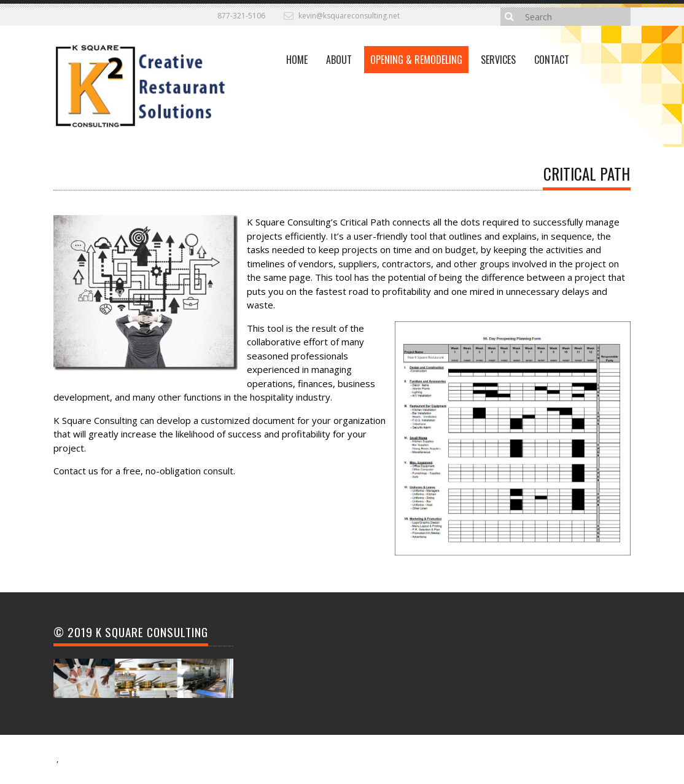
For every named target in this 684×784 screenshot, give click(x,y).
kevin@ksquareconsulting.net (349, 16)
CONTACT (552, 60)
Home (297, 60)
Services (498, 60)
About (339, 60)
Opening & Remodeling (416, 60)
